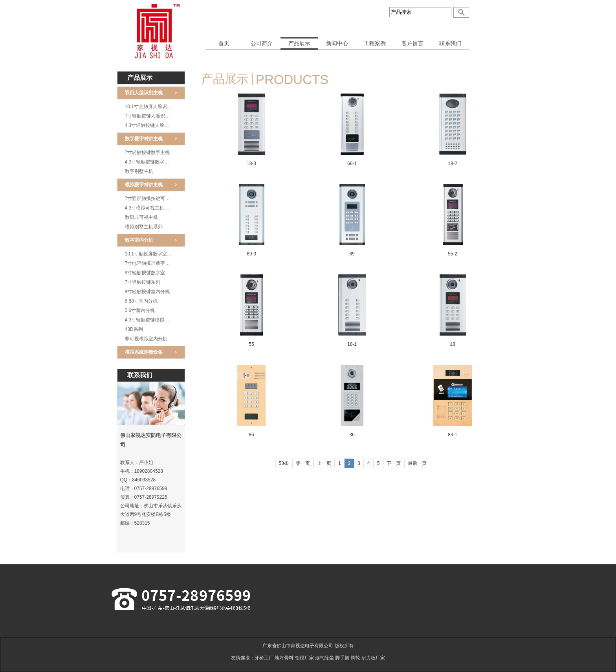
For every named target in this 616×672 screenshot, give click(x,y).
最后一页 (417, 463)
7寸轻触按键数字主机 (148, 152)
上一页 (324, 463)
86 (251, 435)
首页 (224, 43)
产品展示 (299, 43)
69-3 (251, 254)
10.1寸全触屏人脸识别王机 (153, 106)
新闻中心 (337, 43)
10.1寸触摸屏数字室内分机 (153, 254)
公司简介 (262, 43)
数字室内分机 (139, 240)
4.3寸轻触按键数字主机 (149, 162)
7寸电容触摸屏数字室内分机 (155, 263)
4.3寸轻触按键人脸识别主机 (154, 125)
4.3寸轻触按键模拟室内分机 (154, 320)
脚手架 (342, 658)
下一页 (394, 463)
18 (452, 344)
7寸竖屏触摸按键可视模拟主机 (155, 198)
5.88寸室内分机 (141, 301)
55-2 (453, 254)
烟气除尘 (324, 658)
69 (352, 254)
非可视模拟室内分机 (146, 339)
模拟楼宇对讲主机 (144, 185)
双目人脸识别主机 (144, 93)
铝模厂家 (304, 658)
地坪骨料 (284, 658)
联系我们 (450, 43)
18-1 (352, 344)
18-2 (453, 163)
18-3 (251, 163)
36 (352, 435)
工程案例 (375, 43)
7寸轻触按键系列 (143, 282)
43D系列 (134, 329)
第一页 (303, 463)
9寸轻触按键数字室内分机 (152, 273)
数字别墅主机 (139, 171)
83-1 (453, 435)
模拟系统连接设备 (144, 352)
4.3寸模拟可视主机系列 (149, 208)
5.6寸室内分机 (140, 310)
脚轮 (356, 658)
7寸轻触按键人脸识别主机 (152, 116)
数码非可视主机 (141, 217)
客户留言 (412, 43)
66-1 (352, 163)
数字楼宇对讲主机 (144, 139)
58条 (284, 463)
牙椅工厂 (264, 658)
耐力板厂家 (373, 658)
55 (251, 344)
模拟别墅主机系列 (144, 227)
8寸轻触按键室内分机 (148, 292)
